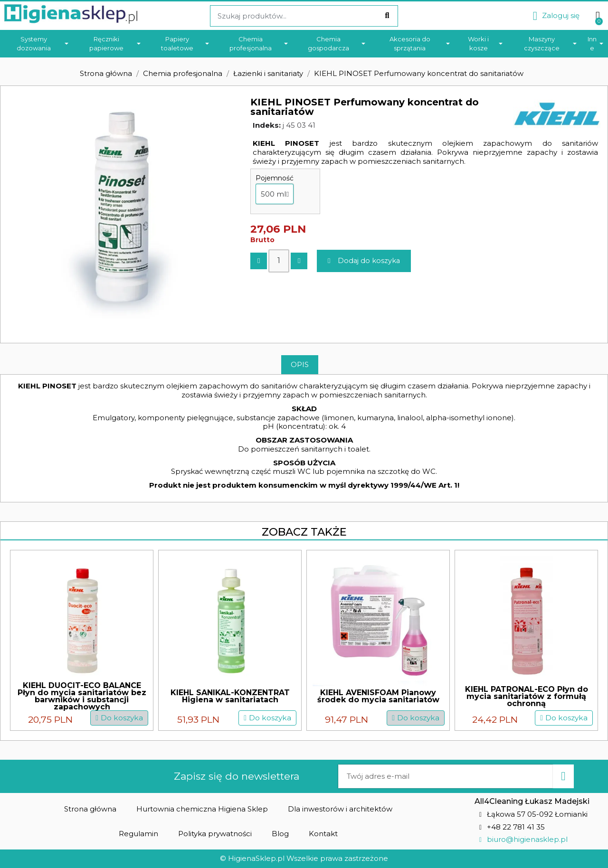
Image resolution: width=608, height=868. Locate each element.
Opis (300, 364)
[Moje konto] (556, 16)
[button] (365, 261)
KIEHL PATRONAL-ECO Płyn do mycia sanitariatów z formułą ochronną (527, 696)
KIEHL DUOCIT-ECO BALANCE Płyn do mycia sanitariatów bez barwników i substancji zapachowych (82, 696)
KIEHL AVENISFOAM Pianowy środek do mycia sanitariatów (378, 696)
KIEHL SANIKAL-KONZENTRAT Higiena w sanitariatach (230, 696)
